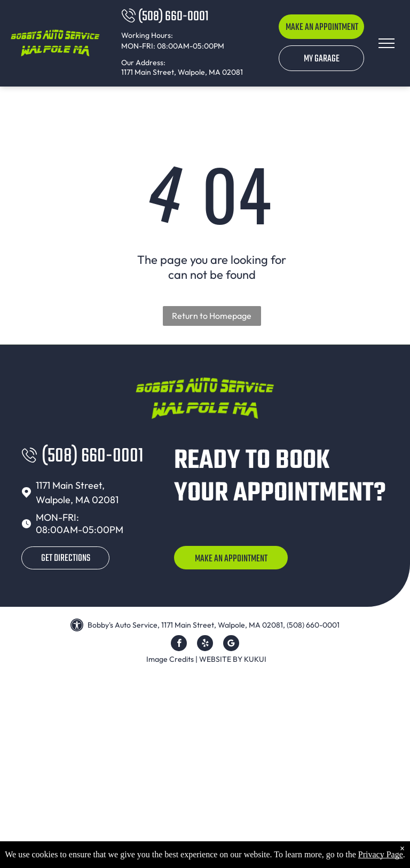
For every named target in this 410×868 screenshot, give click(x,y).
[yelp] (205, 644)
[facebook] (179, 644)
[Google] (231, 644)
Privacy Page (381, 854)
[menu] (387, 43)
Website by (221, 659)
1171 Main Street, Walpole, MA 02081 (182, 72)
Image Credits (170, 659)
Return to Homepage (212, 316)
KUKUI (255, 659)
